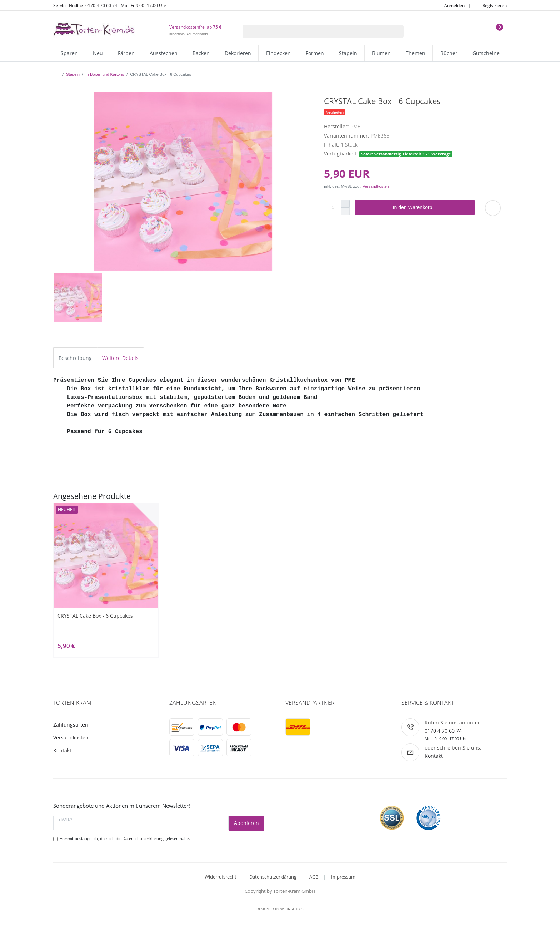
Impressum (343, 877)
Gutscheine (486, 53)
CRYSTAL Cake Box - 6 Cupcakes (95, 616)
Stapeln (348, 53)
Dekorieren (238, 53)
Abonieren (246, 823)
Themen (416, 53)
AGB (314, 877)
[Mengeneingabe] (332, 207)
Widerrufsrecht (221, 877)
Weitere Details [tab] (120, 358)
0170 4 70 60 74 (443, 731)
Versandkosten (376, 186)
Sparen (69, 53)
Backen (201, 53)
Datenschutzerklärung (273, 877)
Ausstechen (164, 53)
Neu (98, 53)
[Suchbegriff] (314, 31)
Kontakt (62, 750)
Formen (315, 53)
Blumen (381, 53)
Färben (126, 53)
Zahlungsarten (71, 725)
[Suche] (394, 31)
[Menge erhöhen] (345, 204)
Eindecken (278, 53)
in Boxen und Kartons (105, 74)
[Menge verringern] (345, 211)
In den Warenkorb (431, 208)
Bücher (449, 53)
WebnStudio (292, 909)
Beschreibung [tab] (75, 358)
